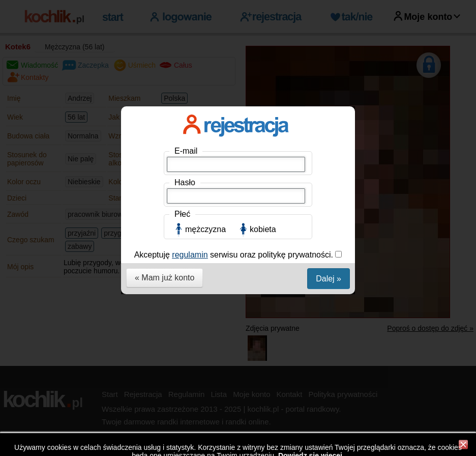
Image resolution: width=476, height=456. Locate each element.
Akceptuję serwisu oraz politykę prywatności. (235, 255)
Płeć (182, 214)
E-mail (186, 151)
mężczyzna (205, 229)
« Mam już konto (165, 278)
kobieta (263, 229)
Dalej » (329, 279)
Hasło (185, 182)
